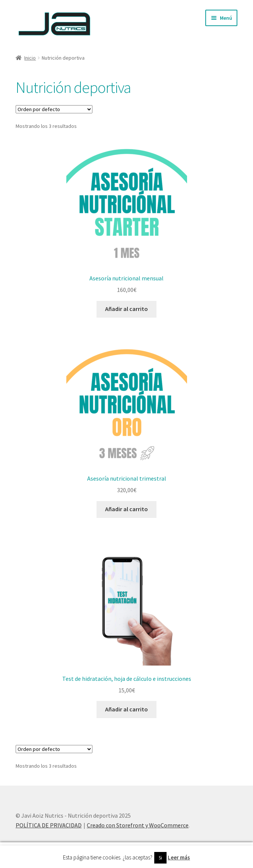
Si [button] (160, 858)
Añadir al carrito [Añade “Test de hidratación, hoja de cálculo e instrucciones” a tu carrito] (126, 709)
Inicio (30, 58)
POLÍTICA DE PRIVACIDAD (49, 825)
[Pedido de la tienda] (54, 109)
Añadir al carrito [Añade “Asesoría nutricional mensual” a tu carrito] (126, 309)
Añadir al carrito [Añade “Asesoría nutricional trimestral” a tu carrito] (126, 509)
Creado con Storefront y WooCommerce (138, 825)
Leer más (179, 857)
